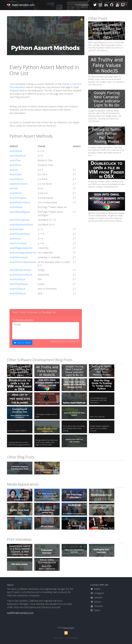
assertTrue (15, 160)
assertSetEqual (17, 289)
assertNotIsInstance (20, 202)
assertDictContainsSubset (23, 262)
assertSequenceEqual (21, 275)
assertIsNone (17, 179)
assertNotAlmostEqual (21, 224)
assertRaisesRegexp (20, 212)
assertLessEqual (18, 243)
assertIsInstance (18, 198)
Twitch (95, 610)
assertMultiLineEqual (20, 270)
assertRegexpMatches (21, 248)
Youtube (96, 606)
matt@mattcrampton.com (20, 613)
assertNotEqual (18, 156)
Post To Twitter (22, 343)
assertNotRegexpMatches (23, 253)
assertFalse (15, 165)
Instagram (97, 593)
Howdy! (46, 331)
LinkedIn (96, 597)
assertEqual (16, 151)
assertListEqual (17, 279)
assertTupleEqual (19, 284)
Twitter (96, 589)
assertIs (14, 170)
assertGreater (17, 229)
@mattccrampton (25, 320)
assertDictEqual (18, 293)
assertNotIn (16, 193)
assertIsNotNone (18, 184)
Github (96, 602)
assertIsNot (16, 174)
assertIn (14, 188)
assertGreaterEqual (20, 234)
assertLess (15, 238)
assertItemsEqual (19, 257)
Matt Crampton (69, 628)
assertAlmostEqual (19, 220)
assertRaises (16, 207)
